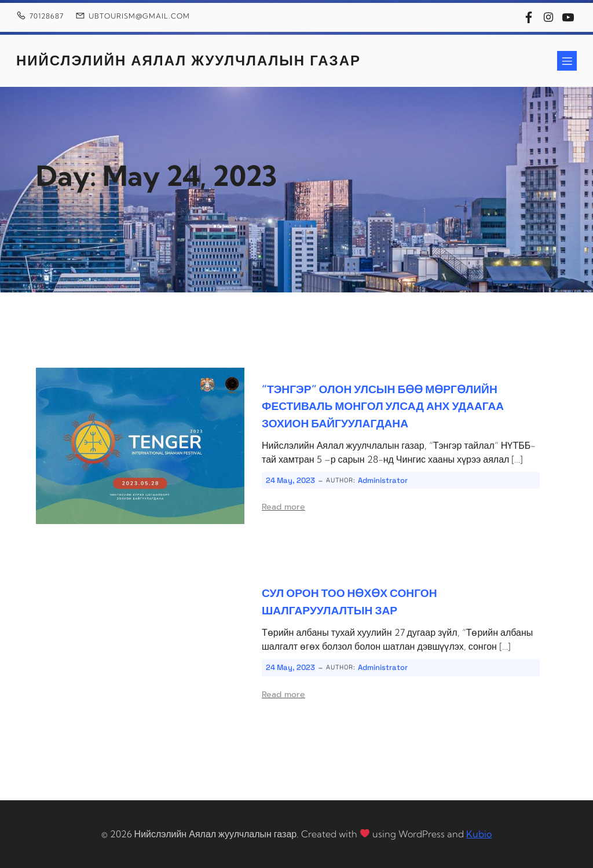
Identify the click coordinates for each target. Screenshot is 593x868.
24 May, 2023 (290, 480)
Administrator (383, 480)
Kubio (479, 834)
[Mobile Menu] (567, 61)
